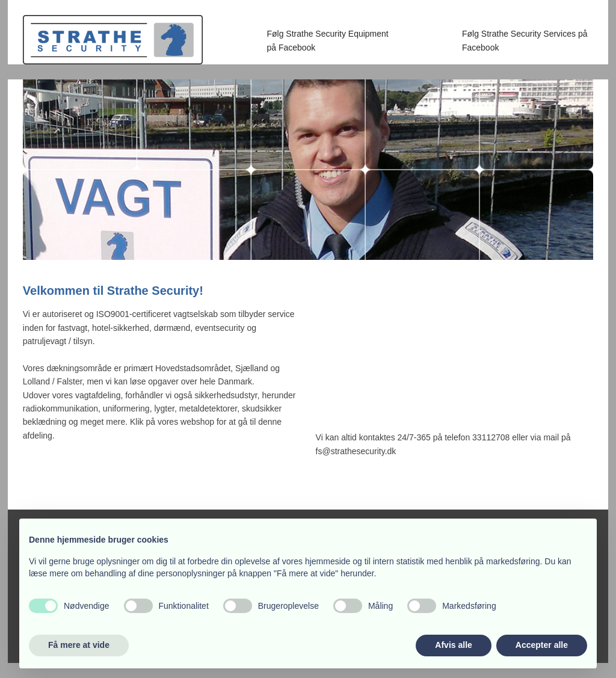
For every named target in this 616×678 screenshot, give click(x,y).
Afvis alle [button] (453, 645)
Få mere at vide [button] (79, 645)
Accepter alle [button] (542, 645)
